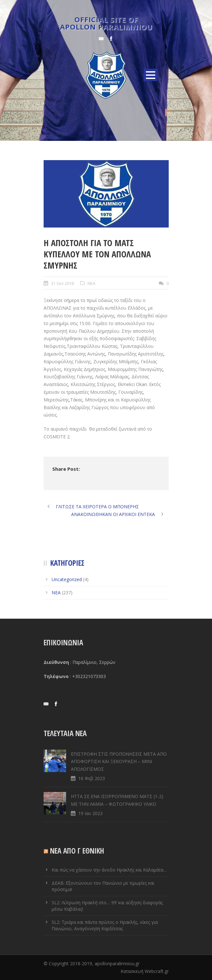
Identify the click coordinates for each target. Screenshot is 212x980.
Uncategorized (67, 579)
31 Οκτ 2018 (62, 283)
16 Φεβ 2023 (92, 778)
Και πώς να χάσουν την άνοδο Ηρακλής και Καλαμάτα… (109, 870)
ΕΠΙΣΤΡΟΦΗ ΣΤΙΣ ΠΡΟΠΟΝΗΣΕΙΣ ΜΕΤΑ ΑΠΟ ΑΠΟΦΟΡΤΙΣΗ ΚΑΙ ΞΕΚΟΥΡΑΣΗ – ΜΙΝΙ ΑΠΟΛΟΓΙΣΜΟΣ (119, 762)
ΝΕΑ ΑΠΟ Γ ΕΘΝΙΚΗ (77, 851)
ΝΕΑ (91, 283)
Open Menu (151, 75)
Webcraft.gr (157, 971)
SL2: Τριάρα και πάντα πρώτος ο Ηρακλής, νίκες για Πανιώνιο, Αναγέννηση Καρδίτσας (105, 925)
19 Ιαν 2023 (90, 813)
